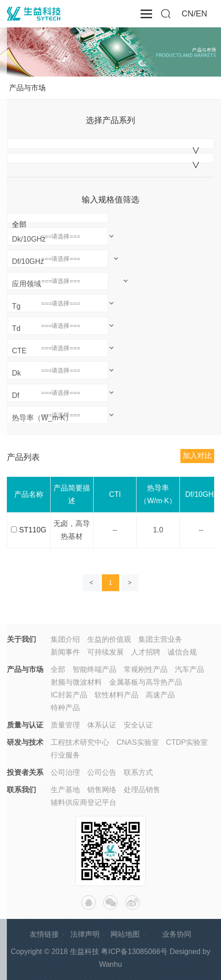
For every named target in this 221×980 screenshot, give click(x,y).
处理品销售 (142, 790)
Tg (16, 306)
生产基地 (65, 790)
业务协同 (177, 934)
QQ (89, 903)
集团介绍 (65, 639)
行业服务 (65, 755)
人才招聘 (146, 652)
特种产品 (65, 708)
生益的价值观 (109, 639)
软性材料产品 (116, 695)
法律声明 (85, 934)
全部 (19, 224)
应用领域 (26, 284)
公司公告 (102, 772)
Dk (16, 373)
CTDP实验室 (187, 742)
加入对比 (197, 456)
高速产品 (160, 695)
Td (16, 328)
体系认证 (102, 725)
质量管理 (65, 725)
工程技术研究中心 (80, 742)
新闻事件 (65, 652)
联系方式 (138, 772)
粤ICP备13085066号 (134, 952)
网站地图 (125, 934)
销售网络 (102, 790)
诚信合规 (182, 652)
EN (202, 14)
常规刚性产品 (146, 669)
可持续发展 (105, 652)
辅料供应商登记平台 (84, 802)
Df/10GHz (28, 261)
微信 (110, 903)
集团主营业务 (160, 639)
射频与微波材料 (76, 682)
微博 (132, 903)
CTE (19, 351)
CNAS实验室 (137, 742)
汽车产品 (189, 669)
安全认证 (138, 725)
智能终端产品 (95, 669)
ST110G (33, 530)
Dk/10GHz (29, 239)
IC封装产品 (69, 695)
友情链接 (44, 934)
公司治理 (65, 772)
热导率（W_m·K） (42, 418)
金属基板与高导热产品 (146, 682)
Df (16, 395)
